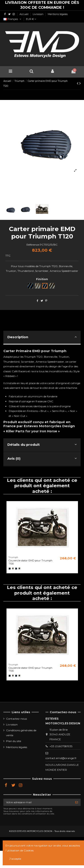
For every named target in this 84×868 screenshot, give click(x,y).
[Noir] (10, 569)
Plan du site (14, 741)
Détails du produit (42, 445)
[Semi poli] (19, 569)
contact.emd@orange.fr (61, 758)
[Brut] (13, 569)
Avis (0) (42, 458)
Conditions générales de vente (21, 733)
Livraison (38, 14)
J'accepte (15, 859)
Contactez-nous (16, 719)
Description (42, 337)
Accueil (24, 14)
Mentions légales (58, 14)
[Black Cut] (16, 569)
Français (13, 19)
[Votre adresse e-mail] (38, 802)
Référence (33, 245)
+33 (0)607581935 (61, 746)
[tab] (42, 338)
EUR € (31, 19)
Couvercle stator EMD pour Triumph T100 (30, 562)
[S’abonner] (77, 802)
